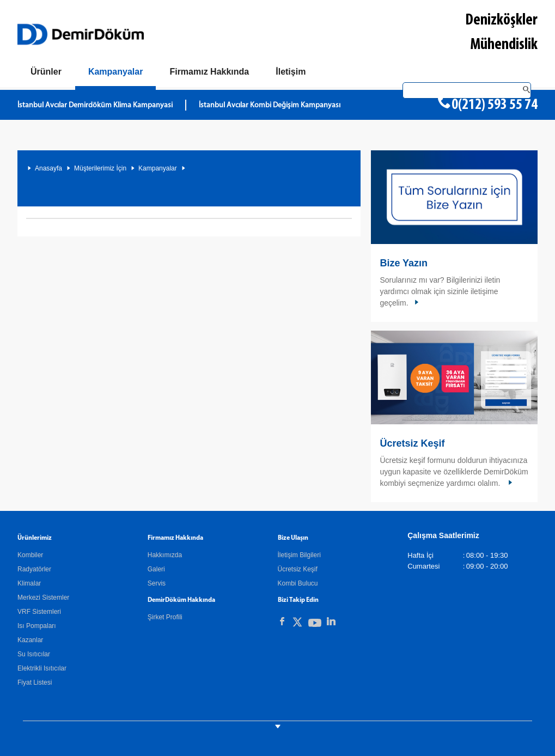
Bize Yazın (404, 263)
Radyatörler (34, 569)
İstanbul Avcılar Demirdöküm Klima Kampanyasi (95, 105)
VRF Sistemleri (39, 612)
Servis (157, 583)
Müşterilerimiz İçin (100, 168)
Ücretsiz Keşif (412, 443)
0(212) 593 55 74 (495, 105)
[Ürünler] (46, 72)
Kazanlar (30, 640)
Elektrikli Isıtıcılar (42, 668)
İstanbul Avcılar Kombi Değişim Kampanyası (270, 105)
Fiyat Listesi (35, 682)
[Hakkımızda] (209, 72)
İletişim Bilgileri (299, 555)
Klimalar (29, 583)
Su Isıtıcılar (34, 654)
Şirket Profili (165, 617)
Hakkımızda (165, 555)
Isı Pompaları (37, 626)
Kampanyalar (158, 168)
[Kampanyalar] (116, 74)
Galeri (156, 569)
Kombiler (30, 555)
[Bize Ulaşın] (291, 72)
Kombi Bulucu (298, 583)
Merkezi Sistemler (43, 598)
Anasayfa (48, 168)
